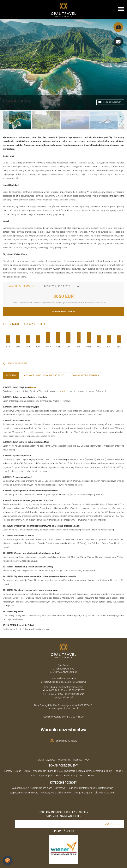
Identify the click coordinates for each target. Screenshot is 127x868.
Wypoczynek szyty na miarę (24, 793)
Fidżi (110, 771)
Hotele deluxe (106, 788)
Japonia (43, 776)
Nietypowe (60, 788)
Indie (34, 776)
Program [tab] (11, 375)
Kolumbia (70, 771)
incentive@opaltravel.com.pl (63, 709)
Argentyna (100, 771)
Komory (8, 771)
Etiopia (27, 771)
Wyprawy (51, 760)
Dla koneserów (64, 793)
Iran (51, 776)
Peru (90, 771)
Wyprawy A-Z (47, 793)
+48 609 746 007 (76, 690)
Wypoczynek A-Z (20, 788)
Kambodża (69, 776)
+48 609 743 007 (55, 694)
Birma (91, 776)
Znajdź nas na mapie (67, 741)
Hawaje (33, 387)
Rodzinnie (73, 788)
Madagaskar (39, 771)
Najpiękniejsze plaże (42, 788)
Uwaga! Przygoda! (83, 793)
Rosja (59, 776)
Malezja (81, 776)
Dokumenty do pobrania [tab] (85, 375)
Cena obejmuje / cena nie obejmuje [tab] (44, 375)
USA (61, 771)
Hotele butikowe (89, 788)
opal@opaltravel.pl (64, 697)
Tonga (118, 771)
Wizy (87, 760)
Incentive (78, 760)
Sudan (18, 771)
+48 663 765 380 (54, 690)
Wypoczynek (64, 760)
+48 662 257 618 (84, 705)
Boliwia (81, 771)
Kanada (52, 771)
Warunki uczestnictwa (64, 730)
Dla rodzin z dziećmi (105, 793)
